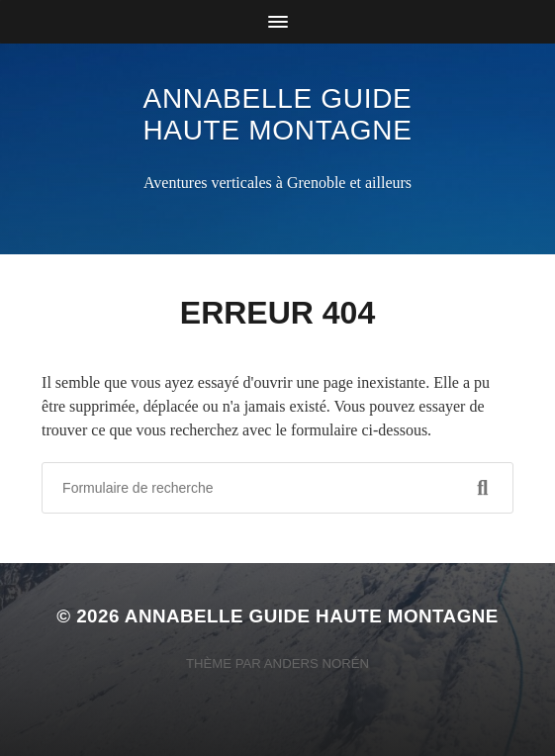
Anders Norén (317, 663)
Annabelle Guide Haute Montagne (277, 114)
